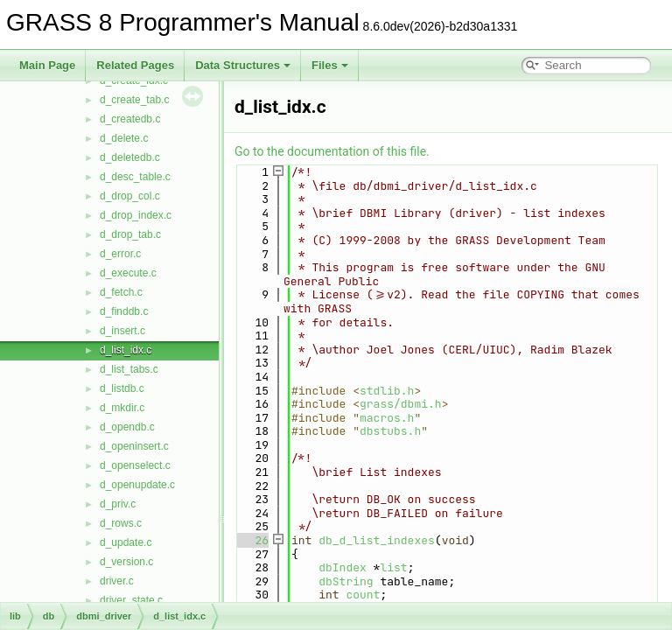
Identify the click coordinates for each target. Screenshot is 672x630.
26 (252, 540)
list (393, 567)
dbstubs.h (390, 431)
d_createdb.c (130, 119)
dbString (346, 581)
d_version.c (126, 562)
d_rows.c (121, 523)
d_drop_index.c (136, 215)
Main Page (47, 65)
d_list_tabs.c (129, 369)
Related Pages (135, 65)
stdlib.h (387, 391)
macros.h (387, 418)
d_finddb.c (124, 311)
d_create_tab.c (134, 100)
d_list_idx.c (126, 350)
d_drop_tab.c (130, 234)
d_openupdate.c (137, 485)
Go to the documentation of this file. (332, 151)
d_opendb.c (127, 427)
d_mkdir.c (122, 408)
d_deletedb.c (130, 157)
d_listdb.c (122, 388)
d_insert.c (122, 331)
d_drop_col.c (130, 196)
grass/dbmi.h (401, 404)
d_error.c (120, 254)
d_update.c (126, 542)
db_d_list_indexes (377, 540)
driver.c (117, 581)
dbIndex (343, 567)
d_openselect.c (135, 465)
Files (330, 65)
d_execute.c (128, 273)
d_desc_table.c (135, 177)
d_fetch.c (121, 292)
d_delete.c (124, 138)
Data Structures (243, 65)
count (363, 595)
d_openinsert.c (134, 446)
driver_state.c (131, 600)
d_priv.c (118, 504)
